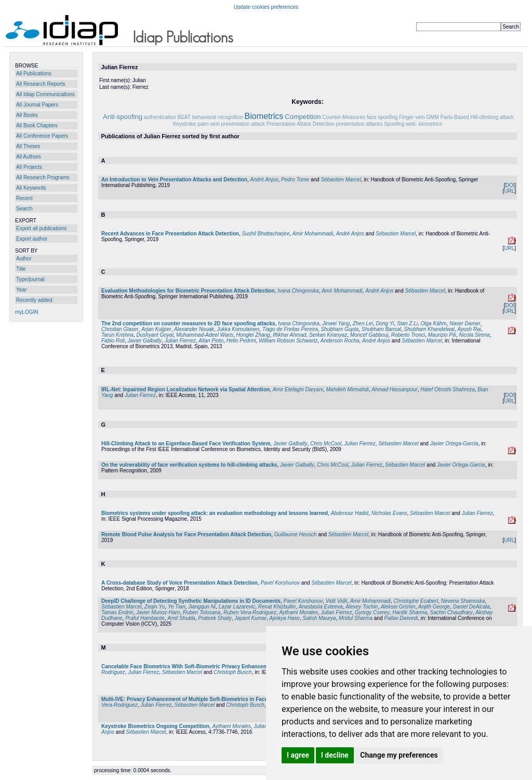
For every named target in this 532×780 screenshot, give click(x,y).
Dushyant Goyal (155, 335)
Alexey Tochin (362, 607)
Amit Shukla (181, 618)
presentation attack (243, 124)
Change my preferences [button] (399, 755)
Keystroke (184, 124)
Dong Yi (385, 323)
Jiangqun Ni (202, 607)
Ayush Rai (469, 329)
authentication (160, 117)
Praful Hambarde (145, 618)
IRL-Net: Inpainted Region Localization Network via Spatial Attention (185, 389)
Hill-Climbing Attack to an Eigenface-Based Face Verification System (186, 444)
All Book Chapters (37, 125)
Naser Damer (465, 323)
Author (24, 259)
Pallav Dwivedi (401, 618)
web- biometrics (424, 124)
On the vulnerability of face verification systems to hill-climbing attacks (189, 465)
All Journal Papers (37, 105)
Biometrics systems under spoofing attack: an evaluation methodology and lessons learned (215, 513)
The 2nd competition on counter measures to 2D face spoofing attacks (188, 323)
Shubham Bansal (381, 329)
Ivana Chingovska (298, 291)
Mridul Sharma (356, 618)
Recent (24, 198)
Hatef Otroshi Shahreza (448, 389)
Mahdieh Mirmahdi (347, 389)
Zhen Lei (363, 323)
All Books (27, 115)
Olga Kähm (434, 323)
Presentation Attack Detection (301, 124)
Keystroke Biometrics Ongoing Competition (155, 726)
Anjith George (434, 607)
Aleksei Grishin (398, 607)
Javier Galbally (145, 341)
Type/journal (30, 279)
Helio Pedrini (241, 341)
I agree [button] (298, 755)
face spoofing (382, 117)
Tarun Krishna (117, 335)
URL (509, 191)
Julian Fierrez (180, 341)
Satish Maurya (319, 618)
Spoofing (394, 124)
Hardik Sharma (410, 612)
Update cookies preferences (266, 7)
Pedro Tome (295, 180)
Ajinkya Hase (285, 618)
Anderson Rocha (340, 341)
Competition (303, 117)
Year (21, 290)
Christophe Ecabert (416, 601)
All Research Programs (43, 177)
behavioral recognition (218, 117)
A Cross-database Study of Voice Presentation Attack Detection (179, 583)
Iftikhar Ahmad (289, 335)
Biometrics (264, 116)
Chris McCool (326, 444)
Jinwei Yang (336, 323)
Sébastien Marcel (341, 180)
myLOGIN (26, 312)
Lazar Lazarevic (237, 607)
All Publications (34, 74)
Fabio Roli (113, 341)
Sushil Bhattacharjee (265, 234)
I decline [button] (335, 755)
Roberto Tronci (408, 335)
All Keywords (31, 188)
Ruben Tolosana (202, 612)
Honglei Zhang (253, 335)
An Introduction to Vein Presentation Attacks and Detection (174, 180)
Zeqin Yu (155, 607)
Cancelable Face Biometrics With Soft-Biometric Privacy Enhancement (189, 666)
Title (21, 269)
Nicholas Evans (389, 513)
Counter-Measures (344, 117)
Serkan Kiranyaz (328, 335)
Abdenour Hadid (350, 513)
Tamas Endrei (117, 612)
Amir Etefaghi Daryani (298, 389)
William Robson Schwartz (288, 341)
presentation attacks (360, 124)
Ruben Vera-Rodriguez (250, 612)
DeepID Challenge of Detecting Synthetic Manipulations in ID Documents (191, 601)
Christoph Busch (232, 672)
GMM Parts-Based (447, 117)
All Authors (29, 157)
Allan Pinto (211, 341)
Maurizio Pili (442, 335)
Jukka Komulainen (238, 329)
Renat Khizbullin (277, 607)
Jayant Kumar (250, 618)
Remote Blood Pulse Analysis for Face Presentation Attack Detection (186, 534)
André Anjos (264, 180)
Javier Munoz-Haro (158, 612)
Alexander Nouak (194, 329)
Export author (32, 239)
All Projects (29, 167)
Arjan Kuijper (156, 329)
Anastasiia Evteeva (321, 607)
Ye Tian (177, 607)
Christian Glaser (120, 329)
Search (24, 209)
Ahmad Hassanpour (394, 389)
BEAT (184, 117)
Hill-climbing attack (492, 117)
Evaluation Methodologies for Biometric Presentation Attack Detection (188, 291)
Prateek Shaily (215, 618)
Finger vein (412, 117)
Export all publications (41, 228)
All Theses (28, 146)
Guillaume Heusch (296, 534)
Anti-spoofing (123, 117)
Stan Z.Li (407, 323)
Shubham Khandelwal (429, 329)
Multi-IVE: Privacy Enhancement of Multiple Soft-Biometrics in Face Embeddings (201, 699)
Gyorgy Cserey (372, 612)
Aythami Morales (298, 612)
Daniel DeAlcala (471, 607)
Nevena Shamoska (463, 601)
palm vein (209, 124)
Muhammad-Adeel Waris (205, 335)
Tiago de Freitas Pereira (290, 329)
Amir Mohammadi (313, 234)
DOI (510, 185)
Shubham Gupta (340, 329)
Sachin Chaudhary (451, 612)
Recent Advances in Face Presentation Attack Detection (170, 234)
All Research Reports (41, 84)
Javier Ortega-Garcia (454, 444)
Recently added (34, 300)
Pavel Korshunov (280, 583)
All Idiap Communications (45, 94)
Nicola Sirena (474, 335)
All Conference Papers (42, 136)
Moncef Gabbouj (369, 335)
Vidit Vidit (336, 601)
